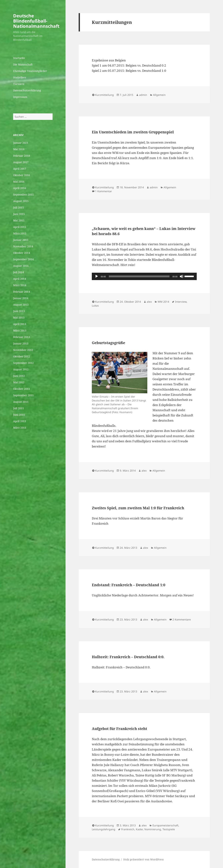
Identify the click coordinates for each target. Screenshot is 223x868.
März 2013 (20, 330)
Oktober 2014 (22, 253)
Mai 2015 (19, 220)
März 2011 (20, 428)
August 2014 (21, 266)
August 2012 (21, 369)
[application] (144, 276)
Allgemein (159, 95)
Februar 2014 (22, 292)
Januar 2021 (21, 143)
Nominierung (153, 829)
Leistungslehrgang (104, 829)
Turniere (19, 84)
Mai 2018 (19, 149)
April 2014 (20, 279)
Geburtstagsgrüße (108, 343)
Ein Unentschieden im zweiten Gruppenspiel (133, 132)
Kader (139, 829)
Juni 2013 (19, 311)
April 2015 (20, 227)
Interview (181, 302)
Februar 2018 (22, 156)
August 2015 (21, 201)
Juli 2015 (19, 207)
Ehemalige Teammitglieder (30, 71)
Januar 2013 (21, 343)
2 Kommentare (182, 619)
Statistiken (20, 77)
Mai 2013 (19, 318)
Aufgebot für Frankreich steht (119, 729)
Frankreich (128, 829)
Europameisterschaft (165, 825)
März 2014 (20, 285)
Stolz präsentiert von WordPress (143, 859)
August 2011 (21, 402)
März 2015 (20, 233)
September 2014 (23, 259)
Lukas (95, 306)
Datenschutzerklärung (27, 90)
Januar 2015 (21, 240)
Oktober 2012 (22, 356)
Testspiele (169, 829)
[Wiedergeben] (97, 276)
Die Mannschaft (23, 64)
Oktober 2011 (22, 389)
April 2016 (20, 188)
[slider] (139, 276)
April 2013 (20, 324)
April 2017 (20, 169)
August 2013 (21, 305)
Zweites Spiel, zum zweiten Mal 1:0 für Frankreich (138, 508)
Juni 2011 (19, 415)
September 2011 (23, 395)
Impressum (20, 97)
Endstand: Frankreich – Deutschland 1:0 (129, 585)
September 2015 (23, 195)
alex (149, 302)
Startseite (19, 58)
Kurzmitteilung (104, 95)
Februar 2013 (22, 337)
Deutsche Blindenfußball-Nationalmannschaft (36, 21)
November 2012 (23, 350)
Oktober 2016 (22, 175)
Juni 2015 (19, 214)
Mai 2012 (19, 382)
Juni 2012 (19, 376)
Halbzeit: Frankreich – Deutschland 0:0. (128, 657)
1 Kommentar (104, 191)
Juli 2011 (19, 408)
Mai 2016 (19, 182)
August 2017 (21, 162)
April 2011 (20, 421)
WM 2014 (163, 302)
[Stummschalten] (182, 276)
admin (143, 95)
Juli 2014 (19, 272)
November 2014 (23, 246)
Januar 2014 (21, 298)
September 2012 (23, 363)
